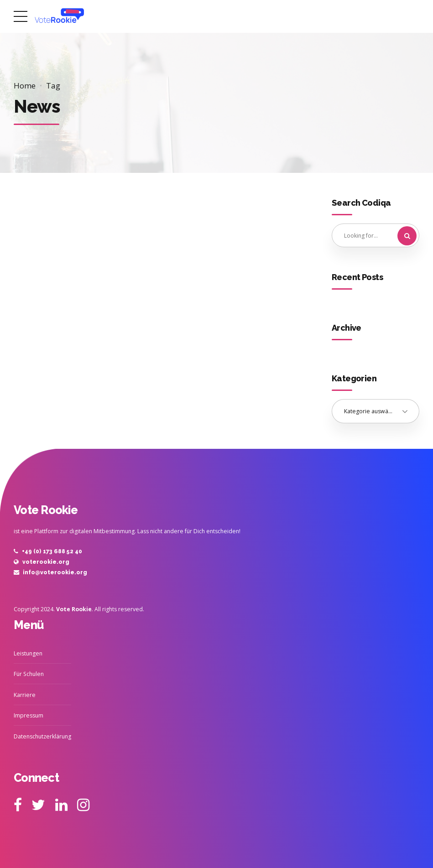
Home (25, 86)
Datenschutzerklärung (42, 736)
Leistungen (28, 653)
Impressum (29, 715)
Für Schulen (29, 674)
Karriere (25, 695)
